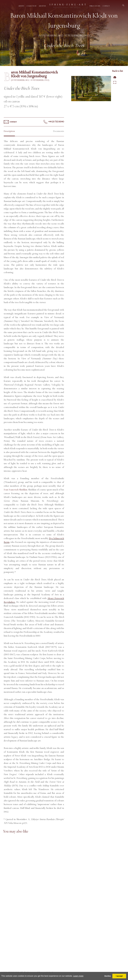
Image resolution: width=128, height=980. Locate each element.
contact (10, 122)
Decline (108, 976)
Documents (59, 131)
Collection (31, 6)
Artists (21, 6)
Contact (106, 6)
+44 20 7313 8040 (54, 122)
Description (9, 131)
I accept (119, 976)
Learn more (78, 976)
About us (42, 6)
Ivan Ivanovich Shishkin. (16, 490)
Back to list (118, 71)
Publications (95, 6)
